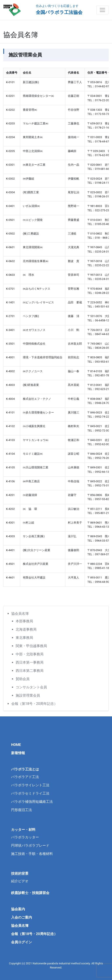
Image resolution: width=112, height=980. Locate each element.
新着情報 (18, 753)
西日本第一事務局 (30, 662)
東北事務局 (24, 638)
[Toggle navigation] (102, 10)
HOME (16, 745)
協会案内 (18, 909)
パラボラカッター (25, 837)
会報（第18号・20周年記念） (34, 704)
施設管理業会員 (28, 695)
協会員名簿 (20, 614)
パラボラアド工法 (25, 777)
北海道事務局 (26, 629)
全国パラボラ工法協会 (59, 12)
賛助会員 (23, 679)
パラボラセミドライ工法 (30, 793)
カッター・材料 (23, 830)
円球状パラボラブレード (30, 845)
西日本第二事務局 (30, 671)
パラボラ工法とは (25, 769)
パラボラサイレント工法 (30, 785)
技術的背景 (20, 873)
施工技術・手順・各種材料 (32, 854)
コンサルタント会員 (31, 687)
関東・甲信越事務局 (31, 646)
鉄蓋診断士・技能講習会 (30, 893)
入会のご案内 (22, 917)
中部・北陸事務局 (30, 654)
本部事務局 (24, 621)
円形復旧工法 (22, 810)
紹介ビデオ (20, 881)
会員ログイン (22, 942)
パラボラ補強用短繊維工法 (32, 802)
